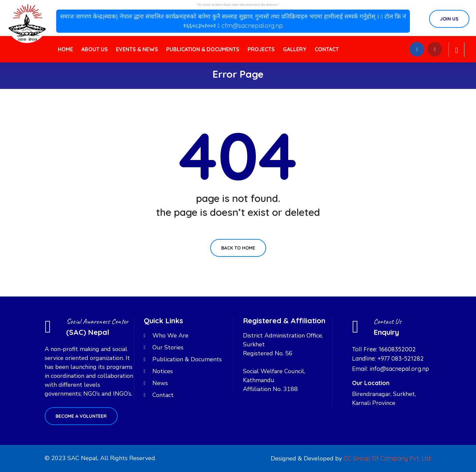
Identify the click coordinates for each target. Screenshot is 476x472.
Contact (327, 49)
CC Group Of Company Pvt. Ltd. (387, 458)
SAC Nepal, (83, 458)
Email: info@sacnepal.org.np (391, 369)
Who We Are (170, 335)
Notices (163, 371)
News (160, 383)
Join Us (449, 19)
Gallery (295, 49)
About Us (95, 49)
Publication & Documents (203, 49)
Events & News (137, 49)
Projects (261, 49)
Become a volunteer (81, 416)
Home (65, 49)
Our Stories (168, 347)
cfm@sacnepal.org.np (252, 26)
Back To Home (238, 248)
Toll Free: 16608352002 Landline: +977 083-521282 (388, 354)
